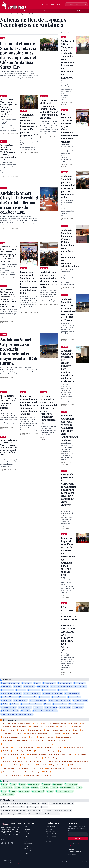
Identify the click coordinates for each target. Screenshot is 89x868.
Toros (54, 11)
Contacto (48, 841)
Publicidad (71, 849)
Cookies (72, 862)
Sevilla (24, 11)
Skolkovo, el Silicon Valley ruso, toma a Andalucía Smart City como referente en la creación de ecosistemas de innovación (9, 254)
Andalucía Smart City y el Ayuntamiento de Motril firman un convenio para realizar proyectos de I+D (8, 152)
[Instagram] (9, 843)
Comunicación (63, 11)
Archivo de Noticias (29, 851)
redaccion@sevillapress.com (20, 863)
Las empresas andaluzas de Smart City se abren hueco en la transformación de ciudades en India (28, 282)
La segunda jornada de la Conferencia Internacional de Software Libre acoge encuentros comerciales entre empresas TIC (49, 409)
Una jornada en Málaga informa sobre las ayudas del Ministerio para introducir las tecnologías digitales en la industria (9, 108)
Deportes (47, 11)
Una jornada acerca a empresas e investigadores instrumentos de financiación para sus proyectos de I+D (29, 125)
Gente (39, 11)
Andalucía (32, 11)
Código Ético (50, 829)
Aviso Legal (49, 839)
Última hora (15, 11)
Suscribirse (78, 838)
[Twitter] (5, 843)
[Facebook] (2, 843)
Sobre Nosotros (50, 827)
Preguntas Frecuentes (74, 852)
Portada (7, 11)
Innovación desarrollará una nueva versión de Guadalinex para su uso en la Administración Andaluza (29, 405)
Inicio (1, 14)
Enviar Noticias (72, 854)
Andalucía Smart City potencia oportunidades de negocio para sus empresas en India (49, 279)
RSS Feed (26, 853)
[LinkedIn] (12, 843)
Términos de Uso (51, 836)
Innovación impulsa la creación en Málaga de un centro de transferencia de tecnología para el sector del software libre (9, 447)
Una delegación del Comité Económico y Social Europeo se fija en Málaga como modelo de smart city (49, 109)
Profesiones (81, 11)
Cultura (72, 11)
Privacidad (65, 862)
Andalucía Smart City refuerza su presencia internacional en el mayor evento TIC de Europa (68, 309)
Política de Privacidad (52, 831)
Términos (78, 862)
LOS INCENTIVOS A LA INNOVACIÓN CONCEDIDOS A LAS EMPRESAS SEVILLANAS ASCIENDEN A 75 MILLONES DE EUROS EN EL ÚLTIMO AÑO (69, 628)
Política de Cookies (51, 834)
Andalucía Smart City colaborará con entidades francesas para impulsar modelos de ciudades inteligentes (9, 403)
